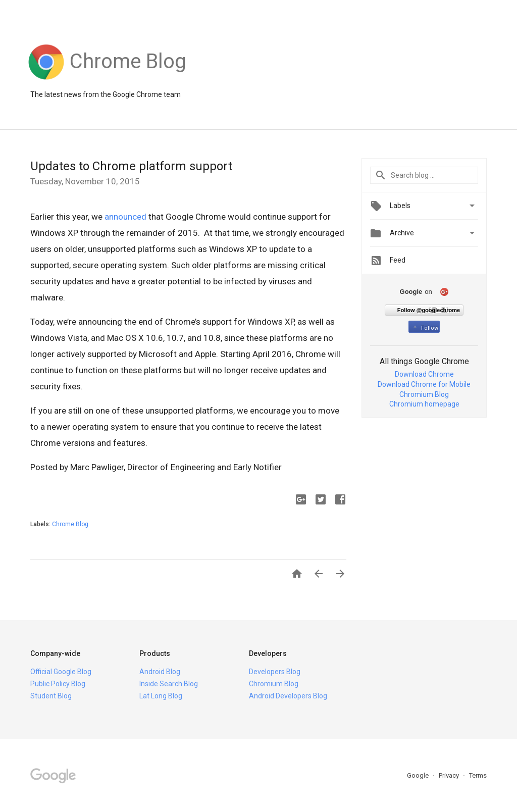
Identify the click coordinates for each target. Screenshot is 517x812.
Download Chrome (424, 374)
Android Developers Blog (288, 696)
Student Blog (51, 696)
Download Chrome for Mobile (424, 384)
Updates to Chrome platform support (131, 166)
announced (125, 217)
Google (419, 775)
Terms (478, 775)
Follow (425, 328)
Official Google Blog (61, 672)
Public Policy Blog (58, 684)
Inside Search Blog (169, 684)
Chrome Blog (70, 524)
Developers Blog (275, 672)
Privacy (450, 775)
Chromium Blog (424, 394)
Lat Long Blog (161, 696)
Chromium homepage (424, 404)
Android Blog (160, 672)
